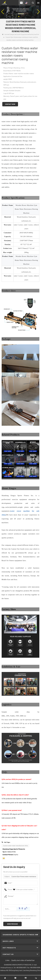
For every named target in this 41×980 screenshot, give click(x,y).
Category (12, 34)
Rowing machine (34, 34)
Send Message (12, 924)
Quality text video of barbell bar (23, 960)
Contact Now (10, 104)
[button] (19, 16)
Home (5, 34)
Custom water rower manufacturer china (15, 846)
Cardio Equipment (22, 34)
